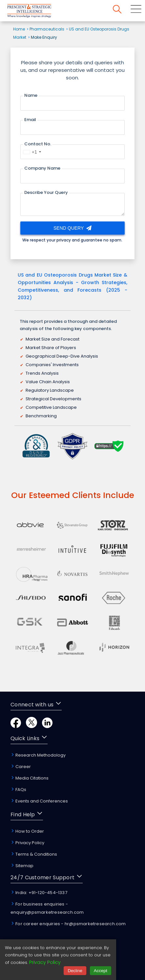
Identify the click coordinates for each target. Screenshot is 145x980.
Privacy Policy (27, 843)
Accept (101, 971)
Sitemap (22, 866)
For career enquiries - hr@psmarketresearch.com (68, 924)
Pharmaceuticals (47, 29)
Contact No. (38, 144)
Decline (75, 971)
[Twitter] (31, 726)
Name (31, 95)
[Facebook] (16, 726)
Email (30, 120)
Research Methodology (38, 755)
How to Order (27, 831)
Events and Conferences (39, 801)
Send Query (72, 228)
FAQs (18, 790)
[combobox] (32, 152)
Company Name (42, 168)
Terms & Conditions (34, 854)
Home (19, 29)
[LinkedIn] (47, 726)
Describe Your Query (46, 192)
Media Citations (30, 778)
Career (21, 767)
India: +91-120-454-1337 (39, 893)
